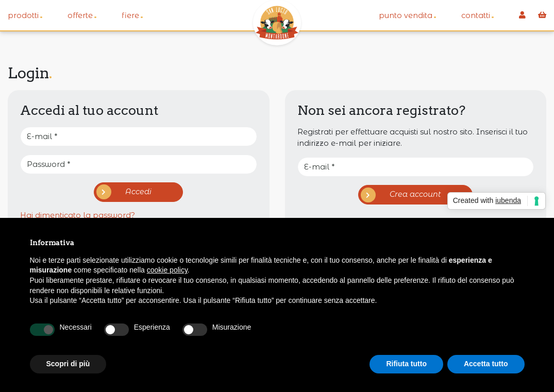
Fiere (132, 15)
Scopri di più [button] (68, 364)
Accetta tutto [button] (486, 364)
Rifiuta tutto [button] (406, 364)
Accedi (124, 192)
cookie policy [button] (167, 270)
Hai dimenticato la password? (78, 215)
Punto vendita (408, 15)
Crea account (401, 195)
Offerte (82, 15)
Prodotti (25, 15)
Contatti (478, 15)
